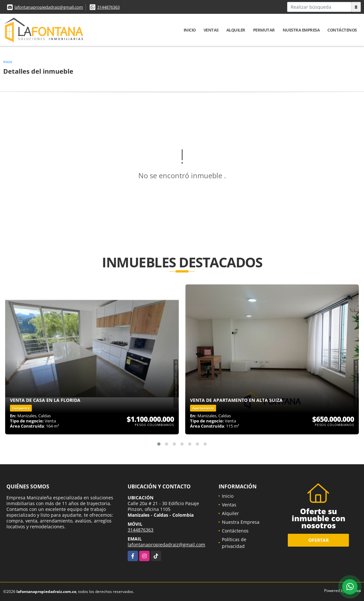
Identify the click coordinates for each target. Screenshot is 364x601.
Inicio (190, 30)
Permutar (264, 30)
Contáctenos (342, 30)
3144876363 (108, 7)
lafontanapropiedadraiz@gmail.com (49, 7)
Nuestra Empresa (301, 30)
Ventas (211, 30)
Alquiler (236, 30)
